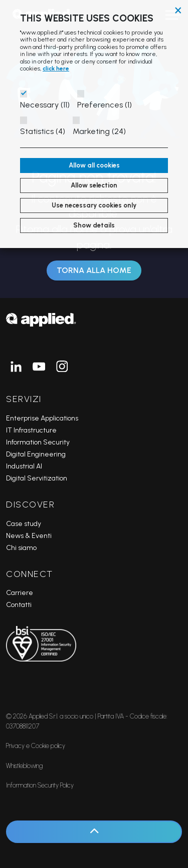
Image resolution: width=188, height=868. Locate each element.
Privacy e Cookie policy (36, 746)
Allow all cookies (94, 165)
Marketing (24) (99, 131)
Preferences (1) (105, 105)
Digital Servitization (37, 478)
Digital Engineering (36, 454)
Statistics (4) (43, 131)
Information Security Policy (40, 785)
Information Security (38, 442)
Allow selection (94, 185)
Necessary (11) (45, 105)
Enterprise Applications (42, 418)
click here (56, 68)
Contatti (19, 605)
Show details (94, 225)
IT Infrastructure (31, 430)
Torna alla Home (94, 270)
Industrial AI (24, 466)
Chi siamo (21, 548)
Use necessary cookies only (94, 205)
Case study (24, 524)
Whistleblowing (24, 766)
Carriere (20, 593)
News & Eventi (29, 536)
